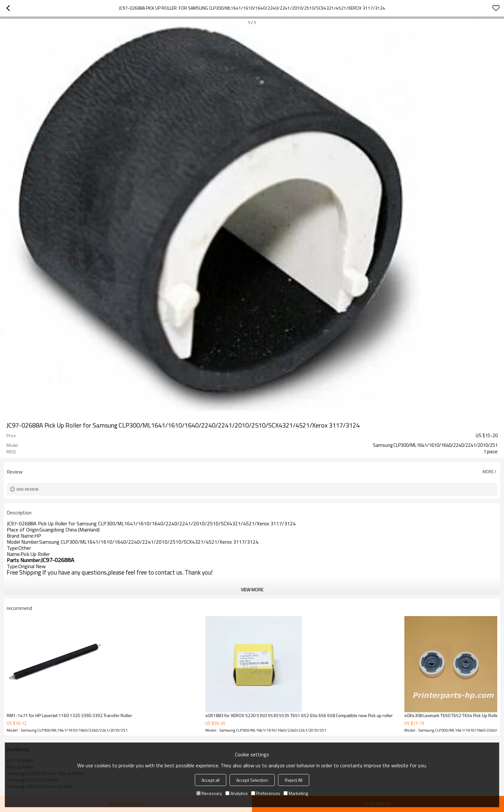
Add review (27, 489)
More (488, 472)
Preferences (266, 793)
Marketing (296, 793)
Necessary (209, 793)
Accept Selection (252, 780)
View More (252, 590)
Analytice (237, 793)
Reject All (294, 780)
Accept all (211, 780)
